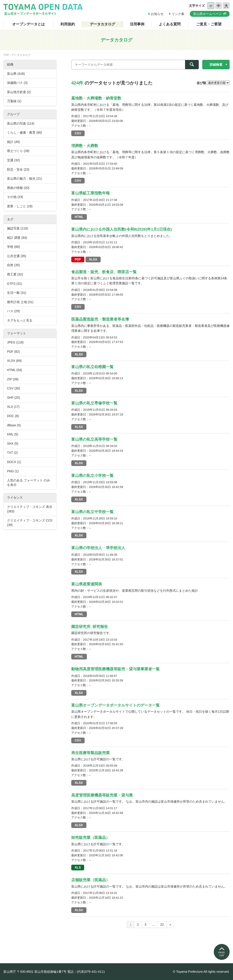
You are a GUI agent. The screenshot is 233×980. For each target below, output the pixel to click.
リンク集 (178, 14)
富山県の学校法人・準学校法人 (98, 548)
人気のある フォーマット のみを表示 (29, 483)
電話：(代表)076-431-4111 (86, 972)
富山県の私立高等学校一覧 (94, 439)
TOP (6, 55)
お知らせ (157, 14)
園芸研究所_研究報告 (90, 627)
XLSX (93, 259)
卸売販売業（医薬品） (90, 838)
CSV (78, 133)
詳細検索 (216, 65)
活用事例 (137, 24)
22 (162, 924)
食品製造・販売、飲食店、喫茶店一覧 (104, 272)
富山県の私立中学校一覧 (92, 512)
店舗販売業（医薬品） (90, 880)
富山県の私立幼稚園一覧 (92, 367)
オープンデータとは (29, 24)
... (153, 924)
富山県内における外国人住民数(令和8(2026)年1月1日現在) (122, 229)
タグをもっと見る (20, 320)
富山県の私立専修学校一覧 (94, 403)
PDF (78, 259)
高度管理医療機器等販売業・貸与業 (102, 795)
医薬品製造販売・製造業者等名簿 (100, 319)
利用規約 (68, 24)
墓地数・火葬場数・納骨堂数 (96, 98)
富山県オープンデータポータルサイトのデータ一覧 (115, 705)
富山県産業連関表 (87, 584)
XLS (78, 867)
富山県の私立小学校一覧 (92, 476)
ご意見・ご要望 (209, 24)
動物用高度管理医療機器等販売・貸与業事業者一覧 (115, 669)
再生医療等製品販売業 (90, 753)
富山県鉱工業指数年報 (90, 193)
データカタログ (102, 24)
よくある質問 (170, 24)
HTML (79, 217)
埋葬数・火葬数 (85, 146)
